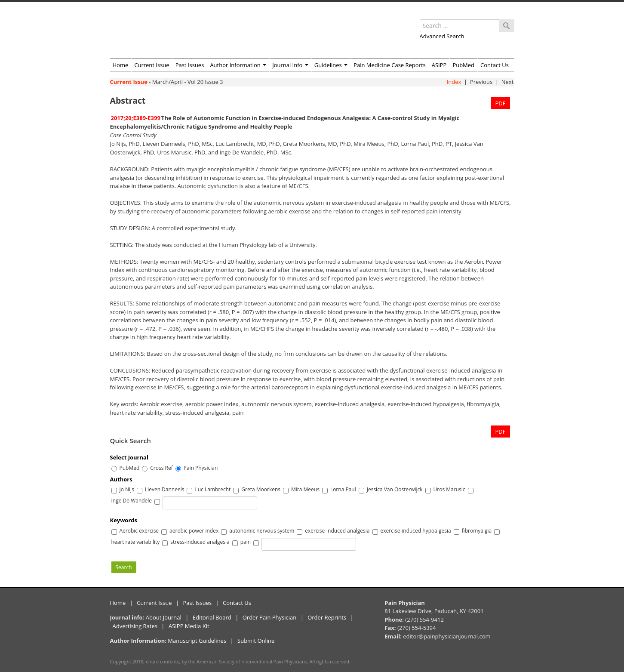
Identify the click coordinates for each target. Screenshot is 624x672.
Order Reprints (327, 617)
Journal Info (290, 65)
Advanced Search (442, 36)
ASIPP (439, 65)
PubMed (463, 65)
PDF (501, 103)
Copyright (121, 661)
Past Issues (190, 65)
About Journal (164, 617)
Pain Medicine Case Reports (390, 65)
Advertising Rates (135, 626)
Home (121, 65)
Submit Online (256, 641)
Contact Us (495, 65)
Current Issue (152, 65)
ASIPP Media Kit (189, 626)
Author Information (238, 65)
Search (124, 567)
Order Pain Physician (270, 617)
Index (454, 82)
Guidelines (331, 65)
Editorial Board (212, 617)
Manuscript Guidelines (197, 641)
